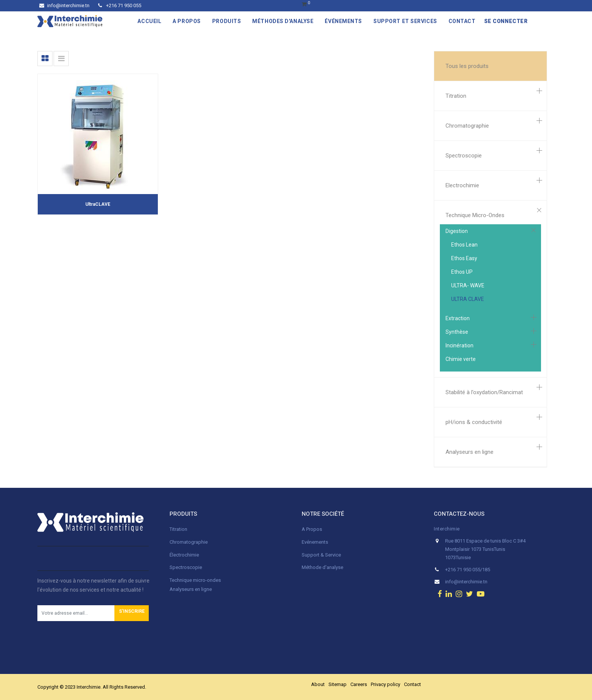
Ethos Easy (464, 258)
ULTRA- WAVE (468, 285)
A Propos (312, 529)
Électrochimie (184, 555)
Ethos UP (462, 272)
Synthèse (457, 332)
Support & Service (321, 555)
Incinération (459, 345)
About (318, 684)
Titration (456, 96)
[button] (132, 613)
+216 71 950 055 (120, 5)
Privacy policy (385, 684)
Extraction (458, 318)
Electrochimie (462, 185)
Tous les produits (467, 66)
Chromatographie (467, 126)
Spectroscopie (464, 156)
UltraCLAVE (98, 204)
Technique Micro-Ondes (475, 215)
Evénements (315, 542)
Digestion (457, 231)
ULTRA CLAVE (468, 299)
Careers (359, 684)
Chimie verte (461, 359)
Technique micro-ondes (195, 580)
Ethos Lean (464, 245)
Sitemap (338, 684)
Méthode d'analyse (322, 567)
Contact (412, 684)
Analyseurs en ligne (469, 452)
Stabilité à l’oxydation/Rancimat (484, 392)
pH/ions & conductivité (474, 422)
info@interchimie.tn (64, 5)
